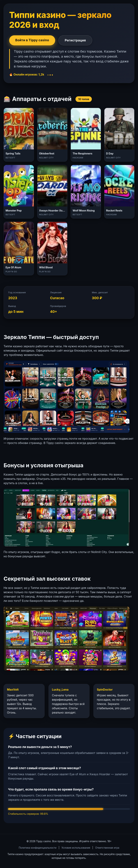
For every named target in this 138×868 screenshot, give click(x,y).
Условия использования (76, 848)
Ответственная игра (107, 848)
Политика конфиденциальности (38, 848)
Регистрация (75, 40)
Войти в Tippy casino (32, 40)
